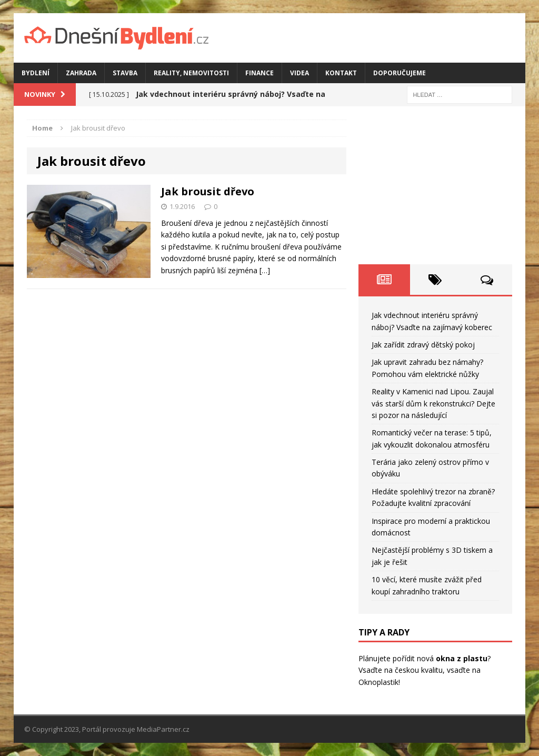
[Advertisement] (435, 185)
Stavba (125, 73)
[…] (265, 270)
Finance (259, 73)
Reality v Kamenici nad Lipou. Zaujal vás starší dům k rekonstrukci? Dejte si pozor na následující (433, 403)
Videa (300, 73)
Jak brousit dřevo (208, 191)
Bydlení (36, 73)
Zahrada (81, 73)
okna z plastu (462, 658)
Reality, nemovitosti (191, 73)
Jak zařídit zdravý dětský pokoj (423, 345)
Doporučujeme (400, 73)
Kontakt (341, 73)
